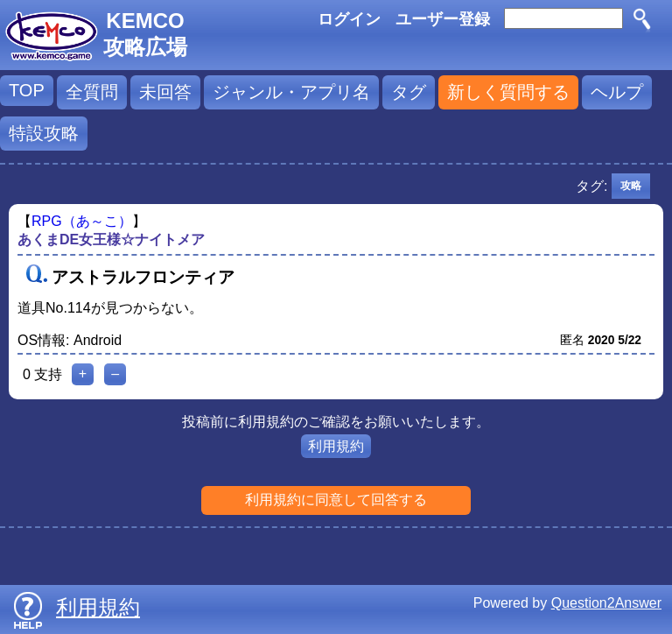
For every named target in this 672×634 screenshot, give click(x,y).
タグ (409, 92)
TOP (27, 90)
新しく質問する (508, 92)
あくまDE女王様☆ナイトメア (111, 240)
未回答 (165, 92)
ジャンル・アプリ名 (291, 92)
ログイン (349, 19)
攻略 (631, 186)
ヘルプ (617, 92)
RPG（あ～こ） (82, 221)
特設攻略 (44, 133)
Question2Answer (606, 603)
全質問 (92, 92)
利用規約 (336, 446)
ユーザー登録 (443, 19)
